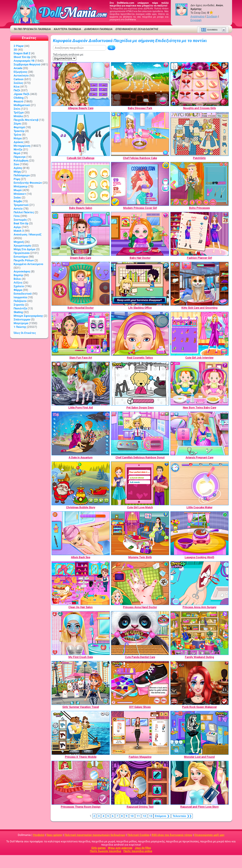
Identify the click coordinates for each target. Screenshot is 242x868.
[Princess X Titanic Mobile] (81, 733)
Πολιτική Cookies (138, 835)
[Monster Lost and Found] (199, 733)
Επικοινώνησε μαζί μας (209, 835)
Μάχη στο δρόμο (25, 249)
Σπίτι (17, 109)
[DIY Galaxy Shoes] (140, 683)
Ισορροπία (20, 297)
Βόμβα (18, 201)
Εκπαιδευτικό (23, 294)
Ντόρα (18, 138)
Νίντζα (18, 149)
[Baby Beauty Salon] (81, 184)
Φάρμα (18, 290)
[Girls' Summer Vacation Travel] (81, 683)
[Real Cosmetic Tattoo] (140, 334)
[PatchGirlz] (199, 134)
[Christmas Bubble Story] (81, 483)
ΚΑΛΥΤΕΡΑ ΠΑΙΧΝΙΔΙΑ (67, 29)
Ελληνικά (209, 30)
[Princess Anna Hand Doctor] (140, 583)
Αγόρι (17, 227)
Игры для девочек (120, 848)
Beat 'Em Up (21, 223)
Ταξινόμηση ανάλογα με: (68, 55)
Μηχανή (19, 242)
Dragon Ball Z (22, 53)
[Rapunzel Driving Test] (140, 783)
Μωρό (18, 190)
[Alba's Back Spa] (81, 533)
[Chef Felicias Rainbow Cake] (140, 134)
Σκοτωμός (20, 220)
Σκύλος (18, 83)
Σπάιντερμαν (22, 320)
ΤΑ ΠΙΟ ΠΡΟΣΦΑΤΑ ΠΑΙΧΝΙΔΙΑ (32, 29)
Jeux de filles (143, 848)
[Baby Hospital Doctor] (81, 284)
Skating (18, 312)
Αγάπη (18, 168)
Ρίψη (17, 179)
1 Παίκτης (20, 327)
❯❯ (182, 816)
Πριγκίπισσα (22, 253)
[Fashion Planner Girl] (199, 234)
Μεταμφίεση (22, 146)
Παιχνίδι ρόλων (24, 260)
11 (138, 816)
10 (132, 816)
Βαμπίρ (18, 275)
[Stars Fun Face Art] (81, 334)
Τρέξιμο (19, 113)
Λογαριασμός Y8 (24, 61)
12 (144, 816)
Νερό (17, 153)
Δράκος (19, 142)
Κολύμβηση (21, 161)
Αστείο (18, 209)
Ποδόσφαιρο (22, 175)
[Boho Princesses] (199, 184)
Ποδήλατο (20, 301)
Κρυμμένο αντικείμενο (28, 264)
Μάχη (17, 172)
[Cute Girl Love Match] (140, 483)
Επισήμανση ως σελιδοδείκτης (137, 29)
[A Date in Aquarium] (81, 433)
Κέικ (17, 87)
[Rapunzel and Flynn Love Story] (199, 783)
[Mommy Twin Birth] (140, 533)
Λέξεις (18, 283)
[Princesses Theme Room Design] (81, 783)
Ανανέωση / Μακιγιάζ (28, 235)
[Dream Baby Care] (81, 234)
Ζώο (16, 164)
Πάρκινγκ (20, 157)
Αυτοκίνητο (21, 76)
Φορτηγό (19, 127)
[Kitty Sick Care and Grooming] (199, 284)
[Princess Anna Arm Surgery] (199, 583)
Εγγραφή (196, 20)
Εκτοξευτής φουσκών (28, 183)
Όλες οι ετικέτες (25, 333)
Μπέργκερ (21, 186)
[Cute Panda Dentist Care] (140, 633)
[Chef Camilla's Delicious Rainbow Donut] (140, 433)
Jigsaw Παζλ (22, 94)
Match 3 (19, 231)
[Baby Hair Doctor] (140, 234)
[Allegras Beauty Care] (81, 84)
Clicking (19, 98)
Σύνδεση (212, 16)
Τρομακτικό (21, 205)
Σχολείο (19, 286)
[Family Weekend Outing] (199, 633)
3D (15, 50)
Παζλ (17, 90)
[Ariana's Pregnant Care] (199, 433)
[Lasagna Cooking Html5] (199, 533)
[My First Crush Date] (81, 633)
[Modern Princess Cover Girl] (140, 184)
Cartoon (19, 79)
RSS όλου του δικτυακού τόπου (172, 835)
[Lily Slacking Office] (140, 284)
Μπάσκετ (20, 194)
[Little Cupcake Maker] (199, 483)
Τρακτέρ (19, 131)
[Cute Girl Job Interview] (199, 334)
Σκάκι (17, 198)
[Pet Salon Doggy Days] (140, 384)
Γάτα (17, 216)
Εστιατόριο (21, 257)
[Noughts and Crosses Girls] (199, 84)
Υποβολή (39, 835)
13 (151, 816)
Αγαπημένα (198, 16)
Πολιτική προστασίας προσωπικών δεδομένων (95, 835)
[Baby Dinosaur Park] (140, 84)
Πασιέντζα (20, 308)
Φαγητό (18, 101)
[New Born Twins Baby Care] (199, 384)
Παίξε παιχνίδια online (138, 851)
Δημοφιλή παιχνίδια (98, 29)
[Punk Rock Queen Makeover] (199, 683)
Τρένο (17, 135)
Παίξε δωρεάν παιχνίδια (106, 851)
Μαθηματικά (22, 105)
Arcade (18, 68)
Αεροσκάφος (22, 271)
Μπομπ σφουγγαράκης (28, 316)
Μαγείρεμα (21, 323)
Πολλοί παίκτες (24, 212)
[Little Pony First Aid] (81, 384)
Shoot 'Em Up (22, 57)
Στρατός (19, 305)
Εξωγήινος (20, 72)
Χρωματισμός (22, 246)
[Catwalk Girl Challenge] (81, 134)
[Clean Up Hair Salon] (81, 583)
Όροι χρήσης (54, 835)
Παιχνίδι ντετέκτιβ (26, 120)
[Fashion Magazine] (140, 733)
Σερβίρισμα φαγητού (27, 64)
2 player (19, 46)
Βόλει (17, 279)
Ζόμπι (17, 124)
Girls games (98, 848)
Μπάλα (18, 116)
